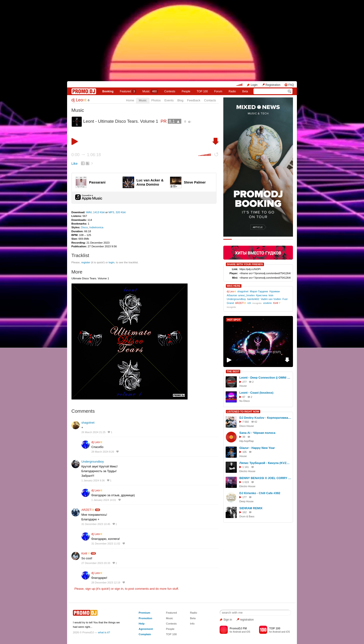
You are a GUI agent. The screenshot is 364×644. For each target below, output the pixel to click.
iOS (248, 632)
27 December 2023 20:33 (96, 563)
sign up (90, 589)
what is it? (104, 632)
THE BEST (233, 371)
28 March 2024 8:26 (103, 452)
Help (141, 623)
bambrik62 (253, 299)
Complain (145, 634)
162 (244, 512)
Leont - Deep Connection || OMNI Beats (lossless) (265, 378)
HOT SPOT (234, 320)
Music (150, 91)
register (86, 262)
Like (75, 164)
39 (244, 437)
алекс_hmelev (246, 295)
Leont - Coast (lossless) (256, 393)
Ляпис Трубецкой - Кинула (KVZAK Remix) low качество (265, 463)
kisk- (271, 295)
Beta (245, 91)
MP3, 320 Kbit (117, 212)
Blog (180, 100)
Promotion (145, 618)
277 (244, 382)
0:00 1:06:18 (86, 155)
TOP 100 (202, 91)
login (112, 262)
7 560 (246, 422)
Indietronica (96, 227)
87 (244, 397)
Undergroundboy (93, 462)
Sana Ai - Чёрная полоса (257, 433)
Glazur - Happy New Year (257, 448)
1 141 (246, 467)
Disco (84, 227)
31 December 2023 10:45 (96, 524)
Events (169, 100)
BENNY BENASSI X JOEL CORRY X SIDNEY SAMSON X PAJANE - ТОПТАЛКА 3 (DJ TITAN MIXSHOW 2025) (265, 478)
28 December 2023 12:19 (106, 583)
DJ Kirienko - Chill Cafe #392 (260, 493)
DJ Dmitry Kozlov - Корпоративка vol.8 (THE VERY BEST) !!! (265, 418)
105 (244, 452)
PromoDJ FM (238, 628)
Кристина (262, 295)
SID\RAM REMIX (251, 508)
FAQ (291, 85)
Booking (108, 91)
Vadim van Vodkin (271, 299)
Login (254, 85)
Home (130, 100)
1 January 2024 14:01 (104, 500)
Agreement (146, 629)
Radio (232, 91)
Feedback (194, 100)
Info (192, 623)
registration (247, 620)
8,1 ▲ (175, 121)
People (186, 91)
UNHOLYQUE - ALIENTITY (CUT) (258, 352)
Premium (144, 613)
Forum (218, 91)
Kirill (86, 553)
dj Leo (79, 100)
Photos (156, 100)
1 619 (246, 482)
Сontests (170, 91)
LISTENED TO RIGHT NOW (243, 412)
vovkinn (267, 303)
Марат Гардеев (259, 291)
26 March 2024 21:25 (94, 432)
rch (249, 303)
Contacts (210, 100)
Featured (128, 91)
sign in (119, 589)
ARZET (88, 510)
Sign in (228, 620)
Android (237, 632)
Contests (171, 623)
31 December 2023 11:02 (106, 544)
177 (244, 497)
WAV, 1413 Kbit (96, 212)
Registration (273, 85)
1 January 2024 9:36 (93, 480)
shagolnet (88, 423)
